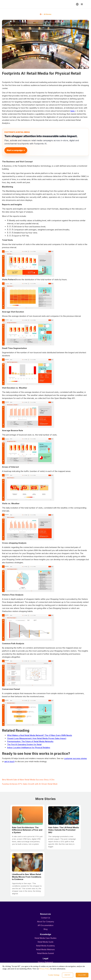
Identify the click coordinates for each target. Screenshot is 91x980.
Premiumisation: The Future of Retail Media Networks (30, 741)
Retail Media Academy (45, 946)
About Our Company (46, 922)
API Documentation (46, 925)
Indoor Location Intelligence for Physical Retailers (29, 747)
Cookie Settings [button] (54, 975)
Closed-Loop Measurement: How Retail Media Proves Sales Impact (37, 738)
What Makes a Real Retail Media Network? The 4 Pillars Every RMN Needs (40, 735)
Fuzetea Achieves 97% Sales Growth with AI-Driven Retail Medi (30, 784)
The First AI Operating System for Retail (24, 744)
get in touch (9, 761)
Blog (46, 929)
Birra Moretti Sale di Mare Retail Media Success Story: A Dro (28, 780)
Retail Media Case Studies (46, 938)
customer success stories (75, 758)
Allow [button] (82, 975)
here (73, 111)
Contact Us (46, 918)
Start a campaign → (16, 150)
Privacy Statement (45, 962)
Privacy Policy (45, 969)
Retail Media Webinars (45, 949)
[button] (77, 4)
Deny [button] (68, 975)
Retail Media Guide (46, 942)
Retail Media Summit (45, 953)
